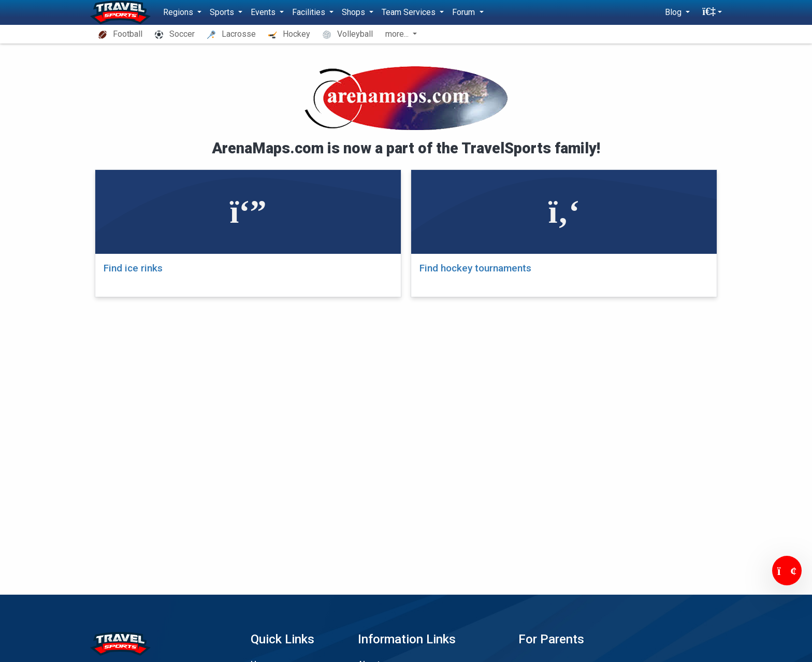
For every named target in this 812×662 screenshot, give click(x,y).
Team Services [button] (410, 12)
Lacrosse (231, 34)
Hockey (289, 34)
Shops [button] (354, 12)
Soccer (175, 34)
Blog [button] (674, 12)
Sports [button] (223, 12)
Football (120, 34)
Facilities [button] (310, 12)
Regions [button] (179, 12)
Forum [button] (465, 12)
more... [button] (398, 34)
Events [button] (264, 12)
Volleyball (348, 34)
